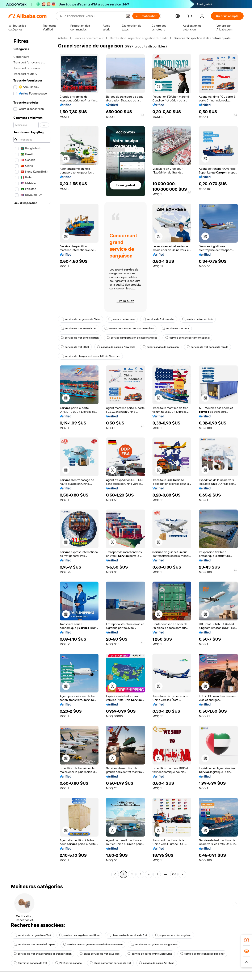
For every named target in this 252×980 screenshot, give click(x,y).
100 (174, 874)
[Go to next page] (182, 874)
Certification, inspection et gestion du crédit (139, 38)
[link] (247, 940)
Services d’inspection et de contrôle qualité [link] (202, 38)
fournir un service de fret (30, 963)
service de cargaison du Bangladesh (154, 945)
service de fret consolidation (80, 338)
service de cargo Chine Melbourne (150, 954)
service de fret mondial (159, 319)
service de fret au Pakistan (79, 328)
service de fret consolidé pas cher (202, 954)
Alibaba (63, 38)
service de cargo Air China (157, 963)
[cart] (190, 17)
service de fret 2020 (75, 347)
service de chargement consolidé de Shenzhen (90, 356)
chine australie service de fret (127, 935)
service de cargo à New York (116, 347)
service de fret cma (175, 328)
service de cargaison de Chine (81, 319)
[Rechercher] (146, 16)
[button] (128, 16)
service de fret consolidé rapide (207, 347)
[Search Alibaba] (91, 16)
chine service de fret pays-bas (100, 954)
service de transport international (187, 338)
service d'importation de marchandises (132, 338)
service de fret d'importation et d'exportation (43, 954)
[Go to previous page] (115, 874)
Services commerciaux (89, 38)
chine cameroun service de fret (110, 963)
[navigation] (32, 457)
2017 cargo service (68, 963)
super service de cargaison (161, 347)
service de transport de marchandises (129, 328)
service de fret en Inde (198, 319)
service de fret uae (122, 319)
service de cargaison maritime (79, 935)
